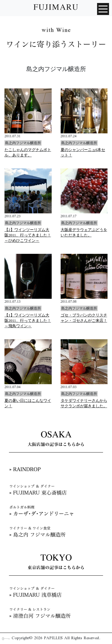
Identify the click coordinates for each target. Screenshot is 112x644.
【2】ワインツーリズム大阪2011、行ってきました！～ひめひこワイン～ (28, 235)
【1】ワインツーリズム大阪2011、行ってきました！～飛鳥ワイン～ (28, 321)
